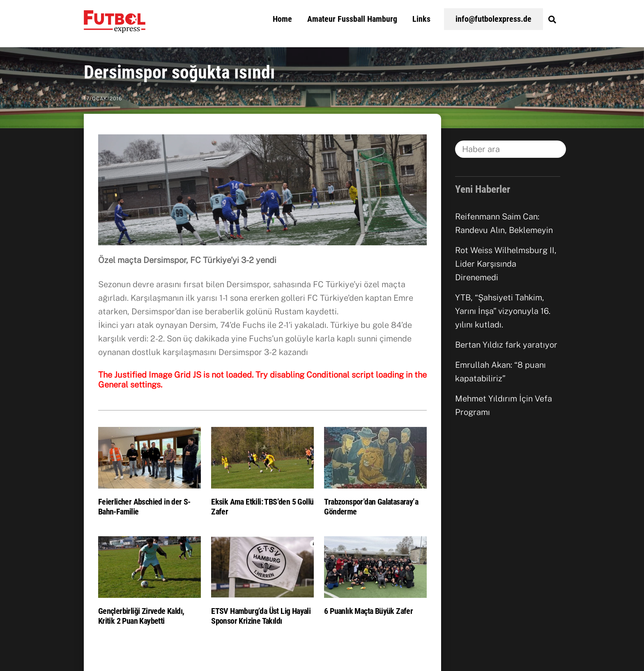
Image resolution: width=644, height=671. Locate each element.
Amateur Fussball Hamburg (352, 19)
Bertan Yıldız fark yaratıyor (506, 345)
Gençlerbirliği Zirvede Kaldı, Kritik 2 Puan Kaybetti (141, 616)
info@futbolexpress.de (493, 19)
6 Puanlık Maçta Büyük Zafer (368, 611)
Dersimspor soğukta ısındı (179, 72)
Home (282, 19)
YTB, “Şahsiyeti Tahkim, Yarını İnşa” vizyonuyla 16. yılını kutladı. (503, 311)
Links (421, 19)
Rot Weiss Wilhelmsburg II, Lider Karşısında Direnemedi (506, 264)
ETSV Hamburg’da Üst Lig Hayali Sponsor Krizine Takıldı (261, 616)
